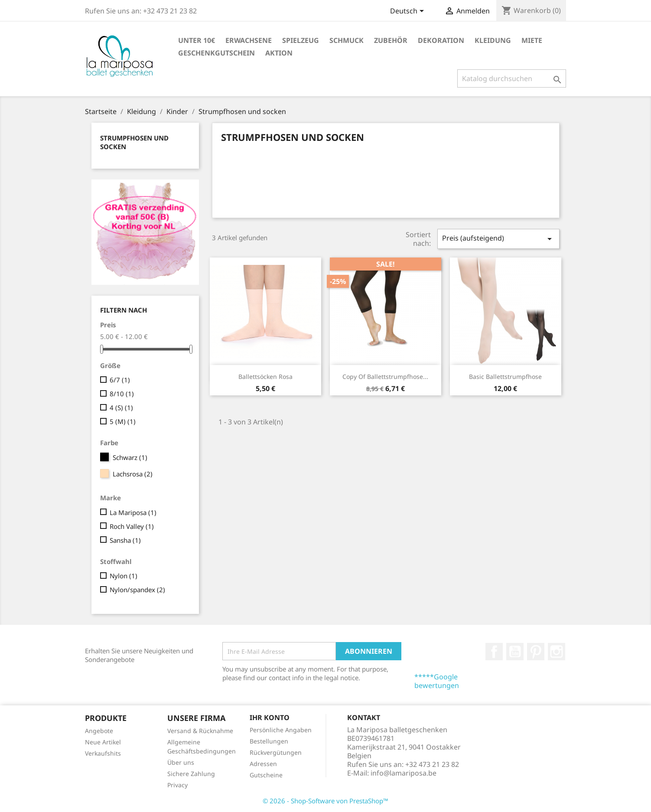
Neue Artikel (103, 742)
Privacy (177, 785)
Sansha (125, 540)
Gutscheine (266, 775)
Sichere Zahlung (191, 774)
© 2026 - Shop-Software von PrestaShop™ (325, 801)
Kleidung (493, 40)
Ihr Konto (270, 717)
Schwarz (130, 457)
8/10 (122, 394)
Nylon (124, 576)
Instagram (557, 652)
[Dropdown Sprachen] (409, 12)
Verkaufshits (103, 753)
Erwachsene (249, 40)
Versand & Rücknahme (200, 731)
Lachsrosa (133, 474)
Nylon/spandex (137, 590)
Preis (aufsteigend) (498, 239)
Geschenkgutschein (216, 53)
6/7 (120, 380)
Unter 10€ (197, 40)
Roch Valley (132, 526)
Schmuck (347, 40)
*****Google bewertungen (437, 681)
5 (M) (123, 421)
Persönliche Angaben (281, 730)
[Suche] (512, 78)
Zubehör (391, 40)
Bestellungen (269, 741)
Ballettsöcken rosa (265, 377)
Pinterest (536, 652)
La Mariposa (133, 512)
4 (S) (121, 408)
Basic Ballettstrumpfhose (505, 377)
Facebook (494, 652)
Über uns (181, 762)
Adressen (263, 764)
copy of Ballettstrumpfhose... (385, 377)
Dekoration (441, 40)
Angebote (99, 731)
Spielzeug (301, 40)
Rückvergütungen (276, 752)
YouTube (515, 652)
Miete (532, 40)
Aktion (279, 53)
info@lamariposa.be (404, 773)
